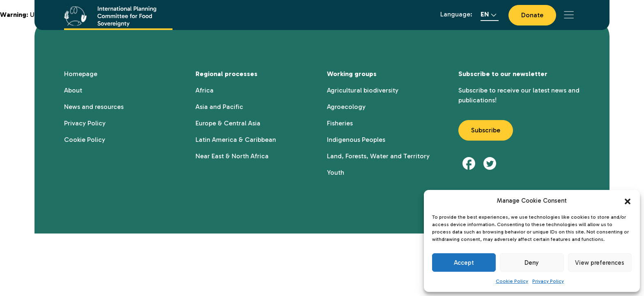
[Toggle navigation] (569, 15)
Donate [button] (532, 15)
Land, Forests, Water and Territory (378, 156)
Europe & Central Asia (228, 123)
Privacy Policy (548, 281)
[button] (628, 201)
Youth (336, 172)
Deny (532, 263)
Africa (205, 90)
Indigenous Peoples (356, 140)
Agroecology (346, 107)
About (73, 90)
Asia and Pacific (219, 107)
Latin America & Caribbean (236, 140)
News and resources (94, 107)
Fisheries (340, 123)
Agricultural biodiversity (363, 90)
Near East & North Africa (232, 156)
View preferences (600, 263)
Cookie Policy (512, 281)
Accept (464, 263)
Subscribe (486, 130)
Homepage (81, 74)
